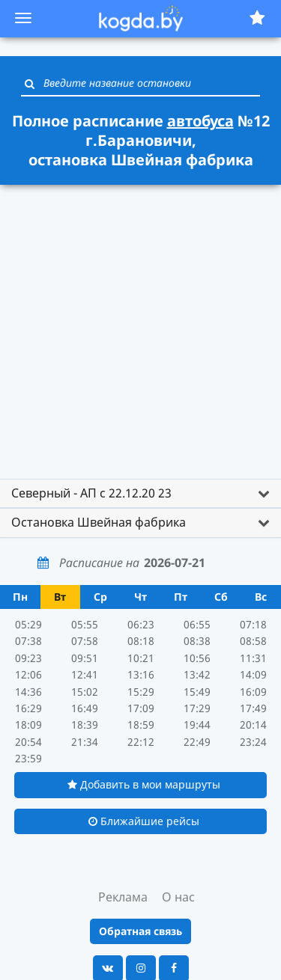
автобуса (200, 121)
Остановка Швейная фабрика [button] (99, 522)
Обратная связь (140, 931)
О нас (178, 897)
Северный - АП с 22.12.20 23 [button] (91, 493)
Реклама (123, 897)
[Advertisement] (140, 333)
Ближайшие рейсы (144, 821)
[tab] (140, 494)
